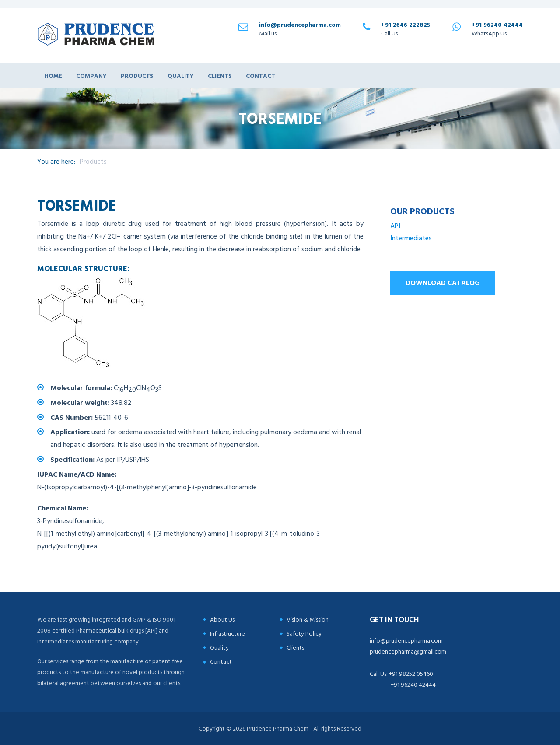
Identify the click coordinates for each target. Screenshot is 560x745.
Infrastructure (227, 634)
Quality (181, 76)
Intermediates (411, 238)
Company (91, 76)
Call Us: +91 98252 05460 (401, 674)
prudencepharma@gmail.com (408, 652)
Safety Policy (304, 634)
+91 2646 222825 (406, 25)
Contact (261, 76)
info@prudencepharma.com (300, 25)
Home (53, 76)
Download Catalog (443, 283)
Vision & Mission (308, 620)
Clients (220, 76)
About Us (222, 620)
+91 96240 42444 (497, 25)
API (395, 226)
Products (137, 76)
